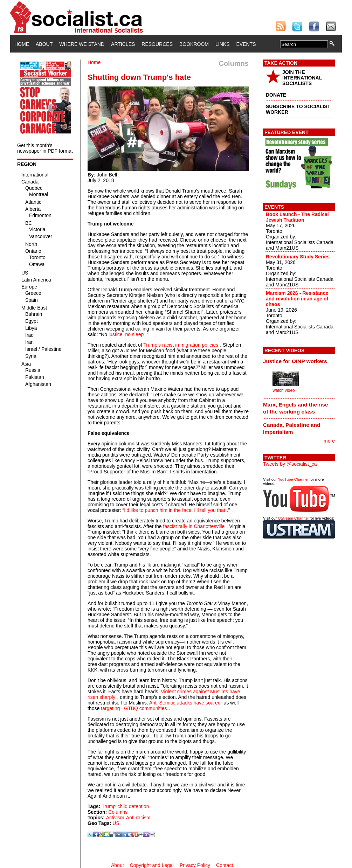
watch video (284, 390)
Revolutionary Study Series (298, 257)
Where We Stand (82, 44)
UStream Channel (293, 518)
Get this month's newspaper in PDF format (45, 148)
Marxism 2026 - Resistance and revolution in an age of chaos (297, 299)
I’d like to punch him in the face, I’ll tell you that (175, 510)
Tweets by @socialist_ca (290, 464)
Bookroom (194, 44)
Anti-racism (138, 818)
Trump (109, 806)
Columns (118, 812)
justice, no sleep (126, 334)
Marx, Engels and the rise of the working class (296, 408)
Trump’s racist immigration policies (181, 345)
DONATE (276, 95)
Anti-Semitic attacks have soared (185, 703)
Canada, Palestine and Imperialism (292, 428)
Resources (157, 44)
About (44, 44)
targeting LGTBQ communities (134, 708)
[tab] (299, 361)
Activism (115, 818)
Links (222, 44)
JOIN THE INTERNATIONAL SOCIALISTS (302, 78)
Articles (123, 44)
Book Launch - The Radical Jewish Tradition (297, 217)
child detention (133, 806)
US (116, 823)
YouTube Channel (293, 479)
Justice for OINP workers (295, 361)
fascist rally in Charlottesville (194, 526)
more (329, 441)
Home (22, 44)
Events (246, 44)
